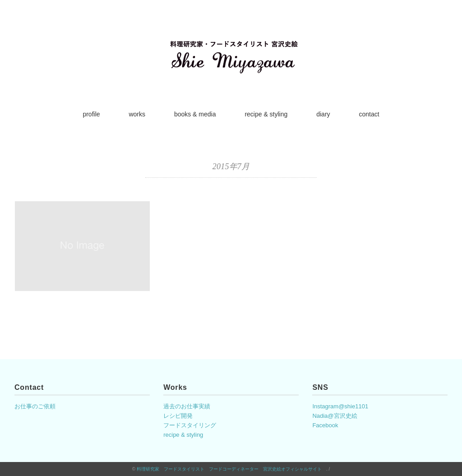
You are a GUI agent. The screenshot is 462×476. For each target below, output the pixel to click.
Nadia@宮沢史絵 (335, 416)
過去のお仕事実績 (187, 406)
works (137, 114)
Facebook (325, 425)
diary (323, 114)
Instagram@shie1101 (340, 406)
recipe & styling (266, 114)
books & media (195, 114)
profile (91, 114)
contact (369, 114)
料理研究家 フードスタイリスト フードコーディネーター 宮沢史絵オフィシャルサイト (231, 469)
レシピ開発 (178, 416)
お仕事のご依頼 (35, 406)
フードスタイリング (190, 425)
